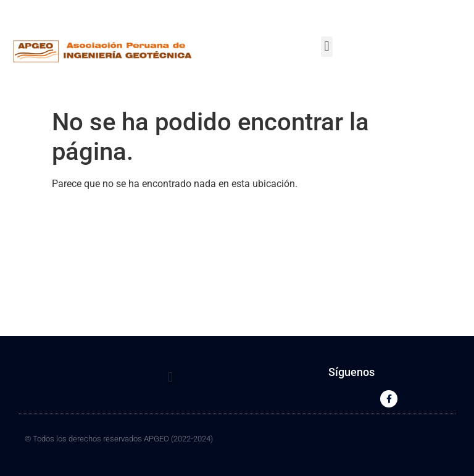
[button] (327, 47)
